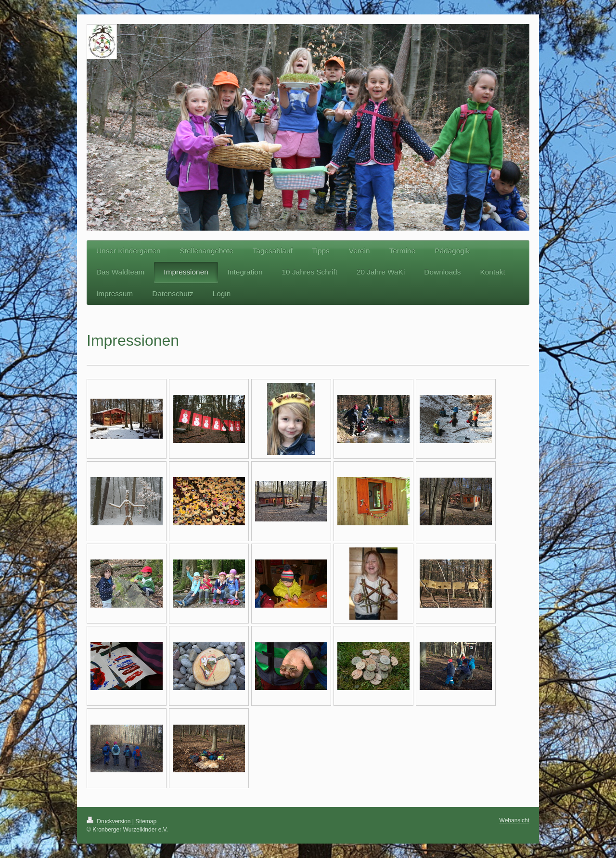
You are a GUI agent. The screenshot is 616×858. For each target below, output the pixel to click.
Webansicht (514, 820)
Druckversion (109, 821)
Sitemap (146, 821)
